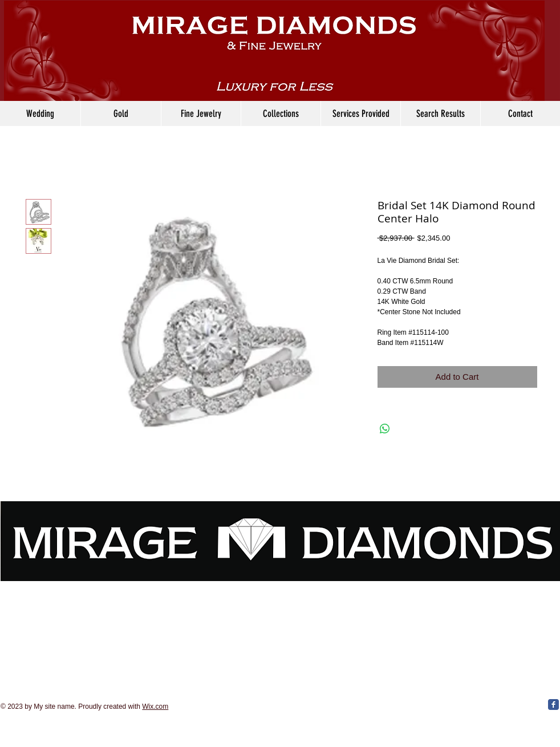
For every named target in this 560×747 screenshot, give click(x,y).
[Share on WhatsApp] (385, 429)
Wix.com (155, 707)
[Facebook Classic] (553, 705)
